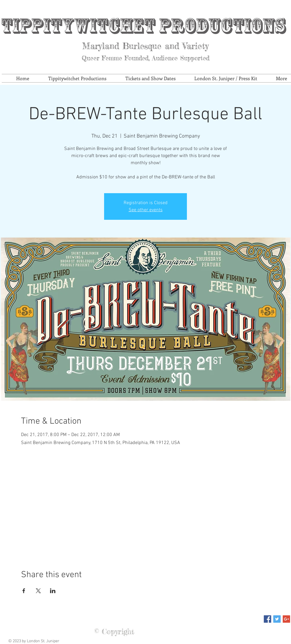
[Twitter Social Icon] (277, 619)
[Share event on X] (38, 591)
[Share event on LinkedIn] (53, 591)
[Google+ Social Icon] (286, 619)
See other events (146, 210)
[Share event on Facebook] (24, 591)
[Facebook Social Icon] (267, 619)
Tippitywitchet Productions (143, 26)
